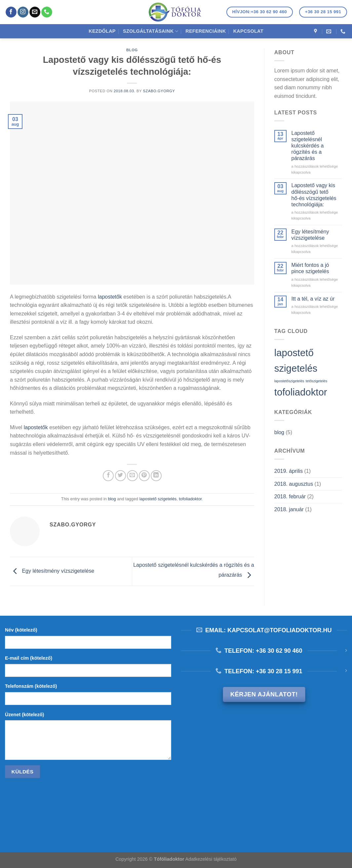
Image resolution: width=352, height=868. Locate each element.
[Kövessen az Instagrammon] (23, 12)
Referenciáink (206, 31)
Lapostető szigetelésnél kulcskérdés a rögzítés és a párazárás (308, 146)
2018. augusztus (294, 484)
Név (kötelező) (21, 630)
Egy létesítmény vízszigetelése (52, 571)
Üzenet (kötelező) (24, 715)
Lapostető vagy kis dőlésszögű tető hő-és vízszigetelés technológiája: (314, 195)
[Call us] (47, 12)
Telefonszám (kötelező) (31, 686)
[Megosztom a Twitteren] (120, 476)
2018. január (289, 509)
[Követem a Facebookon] (11, 12)
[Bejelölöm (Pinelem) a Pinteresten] (144, 476)
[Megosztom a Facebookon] (108, 476)
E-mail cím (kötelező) (29, 658)
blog (132, 50)
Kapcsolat (248, 31)
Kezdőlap (102, 31)
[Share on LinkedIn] (156, 476)
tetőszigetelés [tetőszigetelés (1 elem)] (316, 381)
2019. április (289, 471)
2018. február (290, 496)
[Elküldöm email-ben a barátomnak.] (132, 476)
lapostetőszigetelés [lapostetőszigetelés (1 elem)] (289, 381)
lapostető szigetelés (158, 499)
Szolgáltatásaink (151, 31)
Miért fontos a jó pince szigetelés (310, 268)
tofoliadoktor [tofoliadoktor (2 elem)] (301, 392)
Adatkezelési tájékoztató (211, 859)
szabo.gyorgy (159, 91)
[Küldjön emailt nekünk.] (35, 12)
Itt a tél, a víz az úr (313, 299)
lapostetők (110, 297)
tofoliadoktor (190, 499)
